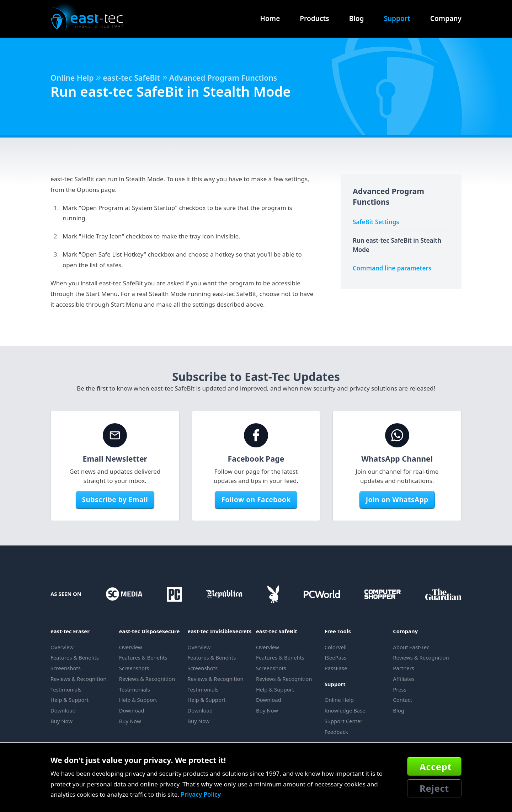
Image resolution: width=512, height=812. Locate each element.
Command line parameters (392, 268)
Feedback (336, 732)
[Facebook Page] (256, 435)
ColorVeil (336, 647)
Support (397, 18)
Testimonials (66, 689)
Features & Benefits (75, 657)
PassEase (336, 668)
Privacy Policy (201, 794)
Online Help (72, 78)
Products (314, 18)
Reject (434, 788)
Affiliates (404, 679)
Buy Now (62, 721)
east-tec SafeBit (131, 78)
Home (270, 18)
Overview (62, 647)
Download (63, 710)
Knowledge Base (345, 710)
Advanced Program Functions (223, 78)
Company (446, 18)
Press (399, 689)
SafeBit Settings (376, 222)
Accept (436, 767)
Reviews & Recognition (78, 679)
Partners (404, 668)
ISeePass (336, 657)
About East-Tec (411, 647)
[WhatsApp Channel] (397, 435)
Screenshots (66, 668)
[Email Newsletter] (115, 435)
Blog (357, 18)
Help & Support (70, 700)
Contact (402, 700)
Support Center (344, 721)
